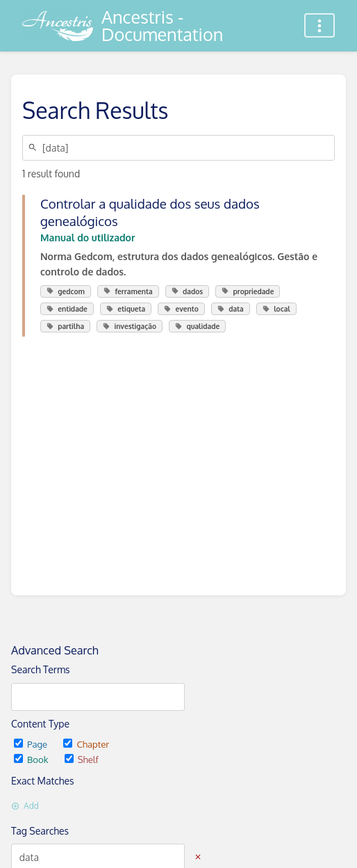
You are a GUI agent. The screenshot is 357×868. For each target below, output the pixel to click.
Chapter (86, 744)
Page (32, 744)
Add (25, 806)
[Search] (35, 148)
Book (32, 759)
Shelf (82, 759)
